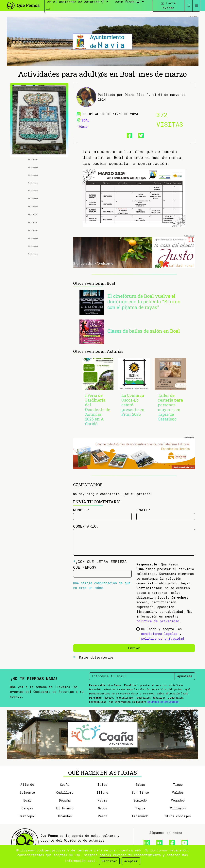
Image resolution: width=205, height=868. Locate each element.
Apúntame (185, 676)
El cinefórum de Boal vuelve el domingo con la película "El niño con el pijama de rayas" (144, 302)
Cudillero (65, 792)
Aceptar (131, 861)
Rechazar (109, 861)
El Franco (65, 808)
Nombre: (81, 510)
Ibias (102, 784)
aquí (91, 861)
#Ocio (83, 127)
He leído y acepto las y (163, 634)
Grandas (65, 816)
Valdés (178, 792)
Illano (102, 792)
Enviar (134, 648)
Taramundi (140, 816)
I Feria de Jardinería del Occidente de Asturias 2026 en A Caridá (98, 409)
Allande (27, 784)
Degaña (65, 800)
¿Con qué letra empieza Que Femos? (100, 564)
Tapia (140, 808)
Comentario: (86, 526)
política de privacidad (158, 621)
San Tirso (140, 792)
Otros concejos (178, 816)
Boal (85, 120)
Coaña (65, 784)
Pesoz (102, 816)
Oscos (102, 808)
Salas (140, 784)
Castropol (27, 816)
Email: (143, 510)
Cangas (27, 808)
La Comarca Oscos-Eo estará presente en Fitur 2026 (133, 405)
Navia (102, 800)
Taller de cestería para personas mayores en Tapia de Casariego (170, 407)
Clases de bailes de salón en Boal (144, 331)
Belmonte (27, 792)
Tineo (178, 784)
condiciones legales (159, 634)
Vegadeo (178, 800)
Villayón (178, 808)
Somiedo (140, 800)
